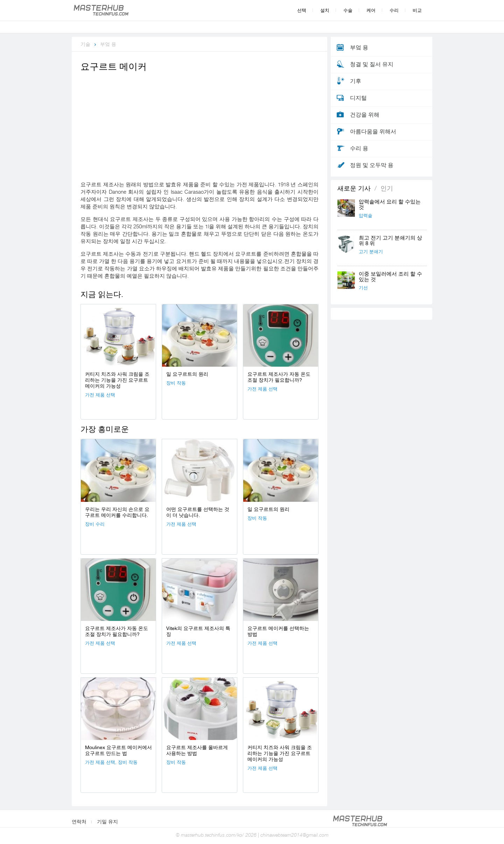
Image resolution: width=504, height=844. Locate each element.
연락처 (79, 822)
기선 (363, 288)
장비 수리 (95, 524)
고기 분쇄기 (371, 252)
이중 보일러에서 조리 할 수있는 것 (390, 277)
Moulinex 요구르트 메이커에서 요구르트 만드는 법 (118, 750)
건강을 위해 (365, 115)
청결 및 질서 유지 (372, 64)
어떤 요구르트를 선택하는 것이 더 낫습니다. (198, 512)
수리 (394, 10)
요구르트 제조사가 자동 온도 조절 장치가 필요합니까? (279, 377)
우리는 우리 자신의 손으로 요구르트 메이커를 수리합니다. (117, 512)
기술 (85, 44)
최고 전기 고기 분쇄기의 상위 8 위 (390, 241)
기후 (356, 81)
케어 (371, 10)
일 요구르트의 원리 (187, 374)
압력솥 (366, 216)
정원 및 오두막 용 (372, 165)
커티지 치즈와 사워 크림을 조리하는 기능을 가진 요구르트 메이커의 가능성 (117, 380)
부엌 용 (108, 44)
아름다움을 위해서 (373, 132)
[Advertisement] (199, 126)
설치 (325, 10)
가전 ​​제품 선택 (100, 395)
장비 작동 (176, 383)
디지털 (358, 98)
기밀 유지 (107, 822)
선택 (302, 10)
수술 (348, 10)
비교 (417, 10)
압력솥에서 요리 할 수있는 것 (390, 205)
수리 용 (359, 148)
